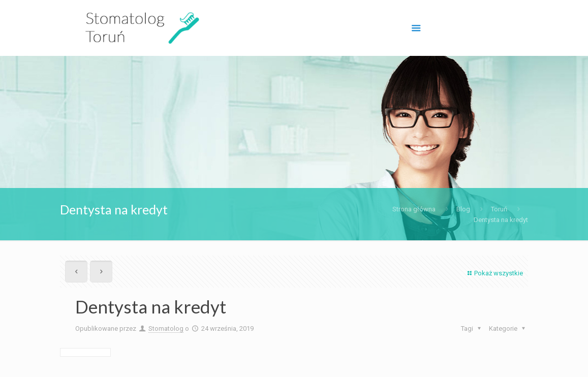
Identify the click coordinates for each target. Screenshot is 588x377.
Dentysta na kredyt (501, 220)
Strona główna (414, 209)
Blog (463, 209)
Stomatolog (166, 328)
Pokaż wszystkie (494, 273)
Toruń (499, 209)
